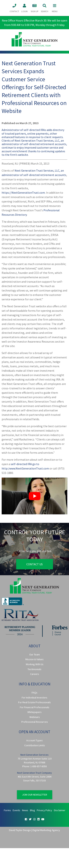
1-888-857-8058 (39, 766)
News (25, 810)
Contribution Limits (35, 745)
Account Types (34, 740)
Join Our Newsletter (35, 795)
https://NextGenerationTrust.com (23, 193)
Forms (7, 810)
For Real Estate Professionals (34, 702)
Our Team (34, 654)
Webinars (35, 717)
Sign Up (34, 8)
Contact (14, 8)
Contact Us (34, 564)
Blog (32, 810)
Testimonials (34, 669)
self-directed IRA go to (25, 464)
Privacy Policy (44, 810)
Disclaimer (60, 810)
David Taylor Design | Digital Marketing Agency (34, 830)
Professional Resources (35, 722)
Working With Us (35, 664)
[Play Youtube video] (34, 496)
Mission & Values (34, 659)
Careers (35, 674)
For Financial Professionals (35, 707)
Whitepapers (34, 712)
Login (24, 8)
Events (16, 810)
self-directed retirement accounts (45, 175)
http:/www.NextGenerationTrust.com (25, 468)
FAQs (34, 693)
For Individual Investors (34, 697)
